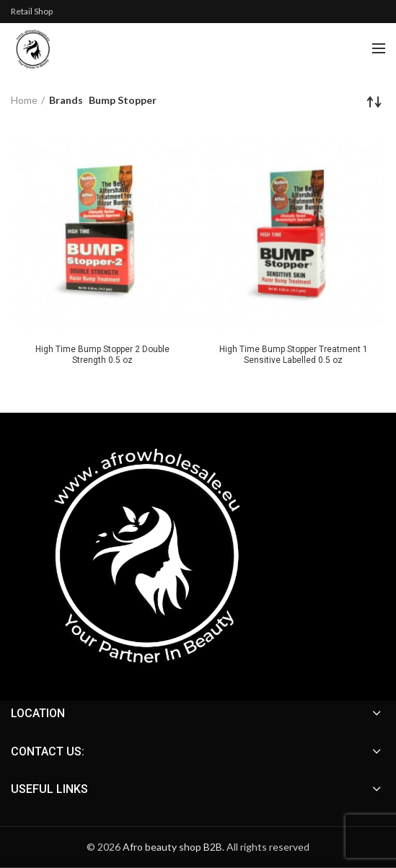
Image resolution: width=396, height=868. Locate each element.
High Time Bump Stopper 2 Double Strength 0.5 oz (102, 355)
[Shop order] (374, 102)
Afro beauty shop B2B (172, 847)
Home (24, 100)
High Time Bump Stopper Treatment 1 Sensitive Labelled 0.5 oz (294, 355)
